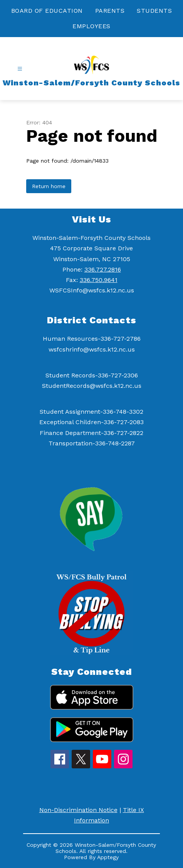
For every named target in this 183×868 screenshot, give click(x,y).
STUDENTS (154, 11)
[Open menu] (20, 69)
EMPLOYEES (91, 26)
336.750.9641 (99, 280)
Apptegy (108, 857)
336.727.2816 (103, 269)
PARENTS (110, 11)
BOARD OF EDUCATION (47, 11)
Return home (49, 186)
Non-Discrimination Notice (78, 810)
